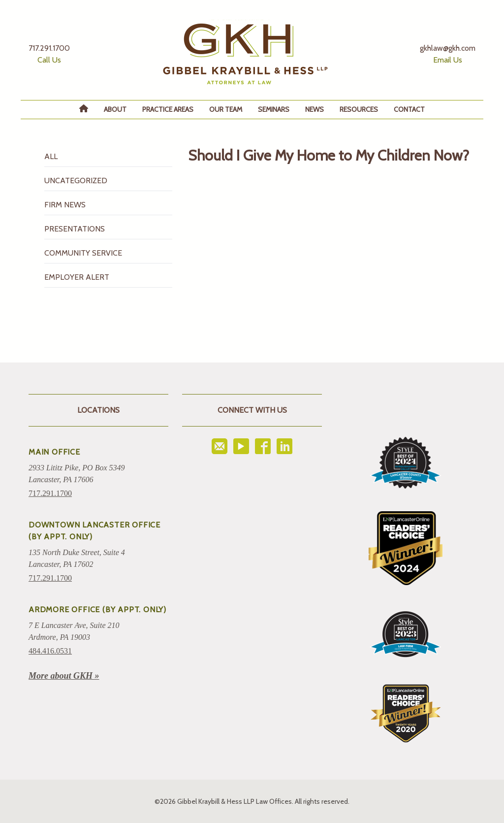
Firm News (65, 205)
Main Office (54, 452)
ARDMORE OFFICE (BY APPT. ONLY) (97, 609)
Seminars (274, 109)
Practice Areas (168, 109)
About (115, 109)
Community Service (83, 253)
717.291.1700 (50, 493)
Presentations (75, 229)
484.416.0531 (50, 651)
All (51, 156)
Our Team (226, 109)
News (315, 109)
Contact (409, 109)
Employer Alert (77, 277)
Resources (359, 109)
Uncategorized (76, 181)
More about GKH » (64, 676)
